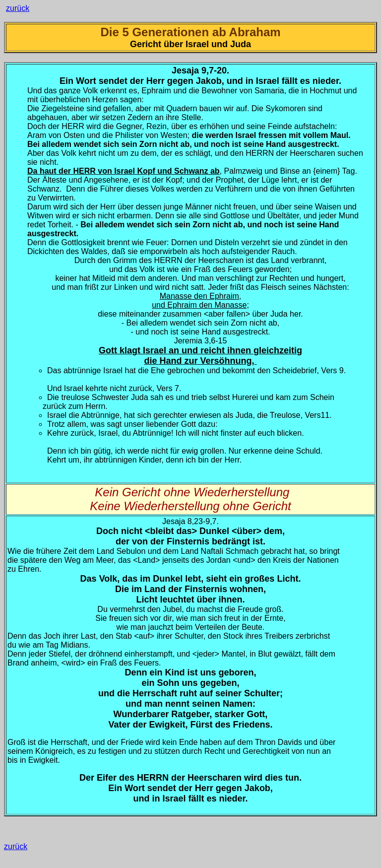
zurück (18, 8)
